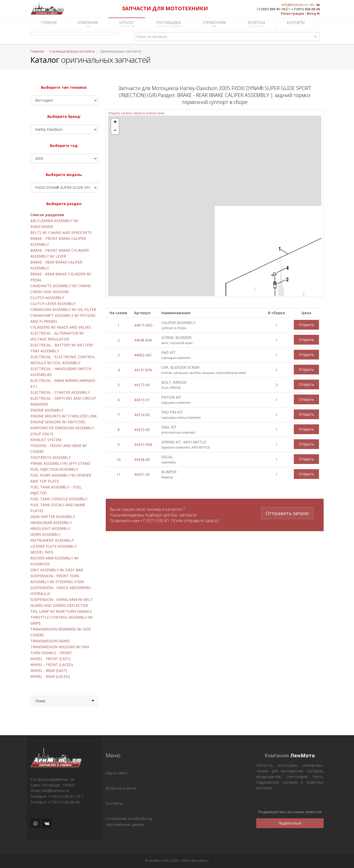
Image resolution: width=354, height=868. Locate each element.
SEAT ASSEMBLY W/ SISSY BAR (57, 570)
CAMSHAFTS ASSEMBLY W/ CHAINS (61, 286)
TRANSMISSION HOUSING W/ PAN (60, 647)
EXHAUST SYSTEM (46, 440)
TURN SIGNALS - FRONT (51, 653)
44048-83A (143, 340)
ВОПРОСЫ (256, 24)
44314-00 (142, 415)
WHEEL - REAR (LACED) (50, 676)
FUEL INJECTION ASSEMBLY (54, 469)
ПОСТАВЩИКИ (169, 24)
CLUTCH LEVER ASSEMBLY (53, 304)
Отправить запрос (287, 512)
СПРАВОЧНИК (214, 24)
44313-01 (142, 400)
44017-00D (143, 325)
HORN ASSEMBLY (45, 534)
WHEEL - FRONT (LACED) (52, 665)
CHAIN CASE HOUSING (50, 292)
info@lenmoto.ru (295, 5)
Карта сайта (117, 773)
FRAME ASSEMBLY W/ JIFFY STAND (60, 463)
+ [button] (115, 122)
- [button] (115, 130)
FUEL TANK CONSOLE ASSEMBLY (59, 499)
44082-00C (143, 355)
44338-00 (142, 459)
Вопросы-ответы (121, 788)
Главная (37, 51)
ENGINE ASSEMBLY (47, 410)
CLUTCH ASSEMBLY (47, 298)
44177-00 (142, 385)
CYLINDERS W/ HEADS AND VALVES (61, 327)
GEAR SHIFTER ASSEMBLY (52, 517)
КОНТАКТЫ (296, 24)
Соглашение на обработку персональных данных (129, 821)
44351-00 (142, 474)
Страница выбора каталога (72, 51)
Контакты (114, 803)
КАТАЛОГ (127, 24)
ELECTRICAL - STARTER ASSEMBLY (60, 392)
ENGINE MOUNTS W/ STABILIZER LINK (64, 416)
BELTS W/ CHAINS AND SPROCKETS (61, 233)
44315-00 (142, 430)
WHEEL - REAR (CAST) (49, 670)
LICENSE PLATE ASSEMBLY (53, 546)
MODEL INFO (42, 552)
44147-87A (143, 370)
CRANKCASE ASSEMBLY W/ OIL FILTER (63, 309)
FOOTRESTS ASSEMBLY (51, 457)
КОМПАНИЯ (88, 24)
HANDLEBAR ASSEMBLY (51, 523)
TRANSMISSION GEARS (50, 641)
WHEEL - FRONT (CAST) (50, 659)
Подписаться (290, 823)
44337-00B (143, 445)
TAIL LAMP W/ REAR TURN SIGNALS (61, 611)
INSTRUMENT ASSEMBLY (52, 540)
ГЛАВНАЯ (49, 24)
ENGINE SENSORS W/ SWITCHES (58, 422)
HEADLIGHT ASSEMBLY (50, 528)
